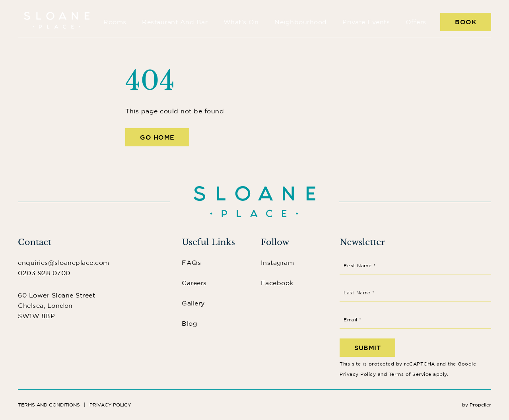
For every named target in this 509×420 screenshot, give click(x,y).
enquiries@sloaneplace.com (64, 262)
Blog (189, 323)
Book (466, 22)
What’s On (241, 22)
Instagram (278, 262)
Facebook (277, 283)
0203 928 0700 (44, 273)
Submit (367, 348)
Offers (416, 22)
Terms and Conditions (49, 405)
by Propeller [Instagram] (477, 405)
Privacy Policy (358, 374)
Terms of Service (410, 374)
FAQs (191, 262)
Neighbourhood (301, 22)
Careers (194, 283)
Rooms (115, 22)
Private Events (366, 22)
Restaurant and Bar (175, 22)
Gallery (193, 303)
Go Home (157, 137)
